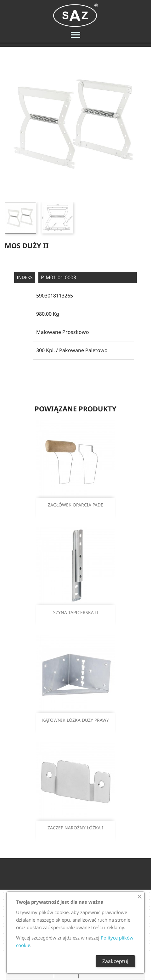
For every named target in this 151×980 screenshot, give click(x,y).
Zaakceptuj (115, 961)
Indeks (25, 277)
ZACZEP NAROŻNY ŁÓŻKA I (75, 828)
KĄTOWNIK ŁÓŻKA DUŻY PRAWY (75, 720)
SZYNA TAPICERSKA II (76, 612)
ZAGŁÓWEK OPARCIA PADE (75, 505)
